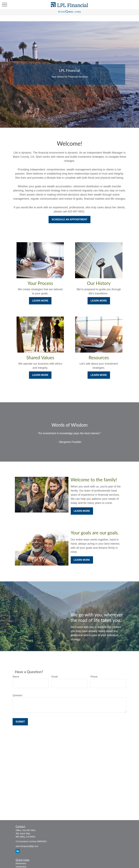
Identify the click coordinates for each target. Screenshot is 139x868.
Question (17, 695)
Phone (94, 677)
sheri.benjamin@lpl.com (27, 846)
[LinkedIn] (18, 851)
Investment (21, 867)
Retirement (21, 863)
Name (16, 677)
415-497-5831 (29, 830)
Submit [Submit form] (20, 722)
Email (55, 677)
